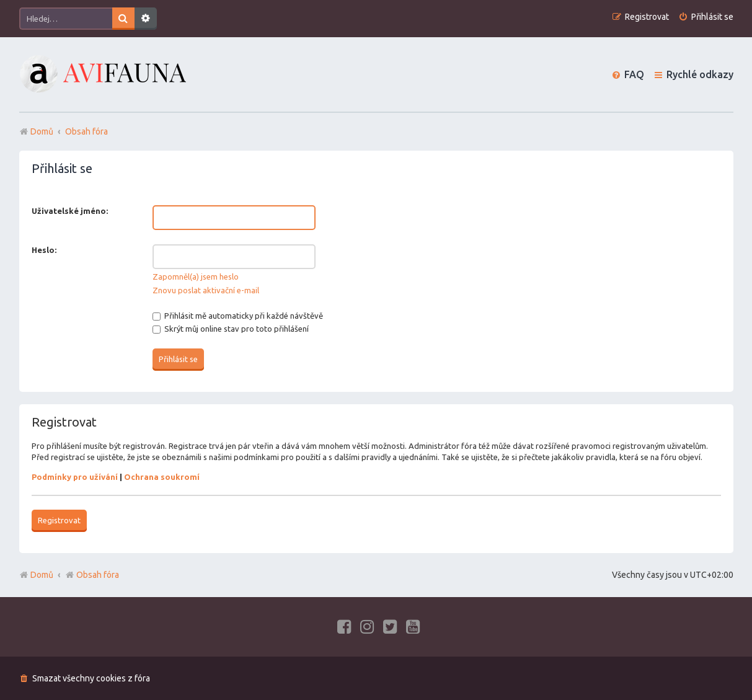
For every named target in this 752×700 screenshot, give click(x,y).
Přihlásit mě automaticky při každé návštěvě (238, 316)
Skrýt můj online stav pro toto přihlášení (231, 329)
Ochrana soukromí (162, 477)
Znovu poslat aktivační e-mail (206, 290)
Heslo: (44, 250)
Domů (42, 575)
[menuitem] (706, 17)
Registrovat (59, 520)
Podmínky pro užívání (75, 477)
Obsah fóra (92, 575)
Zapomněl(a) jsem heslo (196, 277)
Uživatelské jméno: (70, 211)
